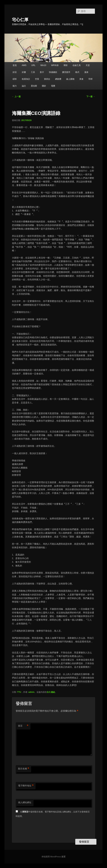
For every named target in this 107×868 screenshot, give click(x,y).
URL (33, 65)
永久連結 (51, 692)
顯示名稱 (24, 769)
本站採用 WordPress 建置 (54, 857)
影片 (42, 72)
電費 (53, 86)
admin (31, 692)
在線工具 (77, 65)
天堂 (88, 65)
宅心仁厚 (20, 20)
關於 (44, 86)
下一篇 (91, 97)
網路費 (58, 79)
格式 (77, 72)
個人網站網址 (25, 802)
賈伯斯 (34, 86)
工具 (33, 72)
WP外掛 (55, 65)
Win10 (43, 65)
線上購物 (70, 79)
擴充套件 (66, 72)
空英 (37, 79)
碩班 (15, 79)
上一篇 (16, 97)
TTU (19, 692)
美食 (81, 79)
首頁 (15, 65)
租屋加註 (26, 79)
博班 (66, 65)
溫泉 (86, 72)
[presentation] (42, 829)
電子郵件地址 (26, 786)
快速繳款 (53, 72)
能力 (15, 86)
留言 (23, 726)
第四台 (47, 79)
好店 (15, 72)
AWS (24, 65)
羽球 (90, 79)
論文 (24, 86)
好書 (24, 72)
